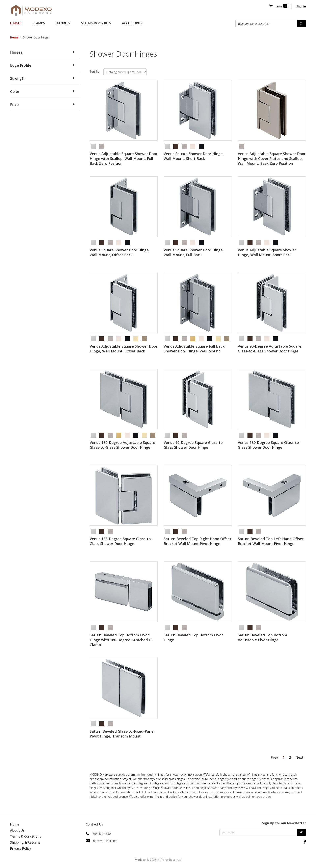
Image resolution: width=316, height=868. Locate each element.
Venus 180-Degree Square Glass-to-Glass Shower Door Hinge (269, 445)
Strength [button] (18, 78)
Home (14, 37)
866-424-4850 (102, 834)
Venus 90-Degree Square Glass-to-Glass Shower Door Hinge (194, 445)
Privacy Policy (21, 848)
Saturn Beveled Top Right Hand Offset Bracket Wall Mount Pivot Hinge (197, 541)
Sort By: (95, 72)
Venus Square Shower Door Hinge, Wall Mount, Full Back (194, 252)
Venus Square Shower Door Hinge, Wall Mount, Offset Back (120, 252)
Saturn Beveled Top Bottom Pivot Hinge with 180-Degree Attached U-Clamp (121, 640)
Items (278, 6)
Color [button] (15, 91)
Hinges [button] (16, 52)
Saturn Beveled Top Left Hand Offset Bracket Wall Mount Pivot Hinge (271, 541)
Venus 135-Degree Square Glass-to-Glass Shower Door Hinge (121, 541)
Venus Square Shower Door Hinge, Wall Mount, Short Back (194, 156)
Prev (274, 757)
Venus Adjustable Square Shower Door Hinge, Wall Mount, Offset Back (124, 349)
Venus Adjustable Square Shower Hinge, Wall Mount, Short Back (267, 252)
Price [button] (14, 105)
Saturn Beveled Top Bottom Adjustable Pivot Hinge (262, 637)
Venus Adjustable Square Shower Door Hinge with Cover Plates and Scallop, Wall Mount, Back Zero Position (272, 158)
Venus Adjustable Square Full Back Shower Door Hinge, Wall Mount (194, 349)
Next (300, 757)
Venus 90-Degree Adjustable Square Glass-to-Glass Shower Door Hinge (270, 349)
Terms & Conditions (26, 836)
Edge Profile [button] (21, 65)
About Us (17, 830)
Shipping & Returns (25, 842)
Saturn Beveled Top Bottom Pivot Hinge (193, 637)
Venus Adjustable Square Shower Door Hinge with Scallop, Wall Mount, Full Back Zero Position (124, 158)
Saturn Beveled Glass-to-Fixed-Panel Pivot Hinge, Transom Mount (122, 734)
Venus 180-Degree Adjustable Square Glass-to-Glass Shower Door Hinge (122, 445)
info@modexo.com (105, 841)
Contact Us (94, 824)
